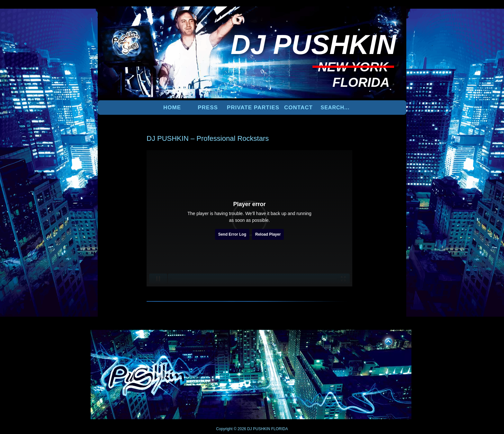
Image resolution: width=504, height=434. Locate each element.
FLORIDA (280, 429)
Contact (298, 108)
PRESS (208, 108)
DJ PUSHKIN (258, 429)
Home (172, 108)
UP (384, 340)
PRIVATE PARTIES (253, 108)
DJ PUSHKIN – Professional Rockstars (208, 138)
